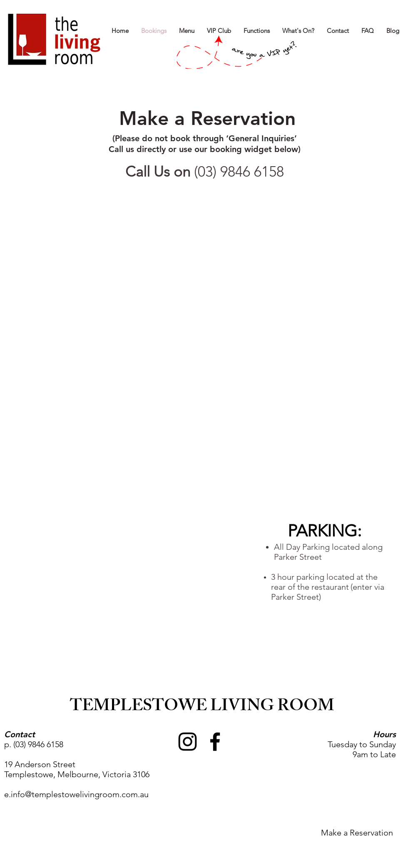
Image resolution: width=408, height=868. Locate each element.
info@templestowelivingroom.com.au (80, 794)
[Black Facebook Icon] (215, 742)
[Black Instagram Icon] (188, 742)
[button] (298, 31)
